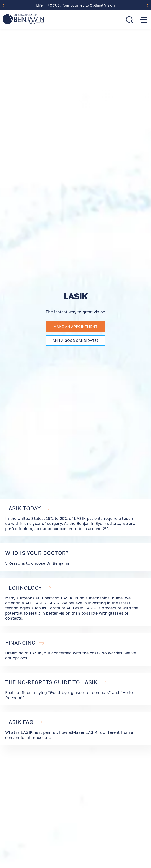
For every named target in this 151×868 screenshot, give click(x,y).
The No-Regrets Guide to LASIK (56, 682)
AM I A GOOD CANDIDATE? (76, 340)
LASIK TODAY (28, 508)
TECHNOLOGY (28, 588)
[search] (130, 20)
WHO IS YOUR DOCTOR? (42, 553)
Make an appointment (75, 327)
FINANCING (25, 643)
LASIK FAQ (24, 722)
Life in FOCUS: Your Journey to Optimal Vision (75, 5)
